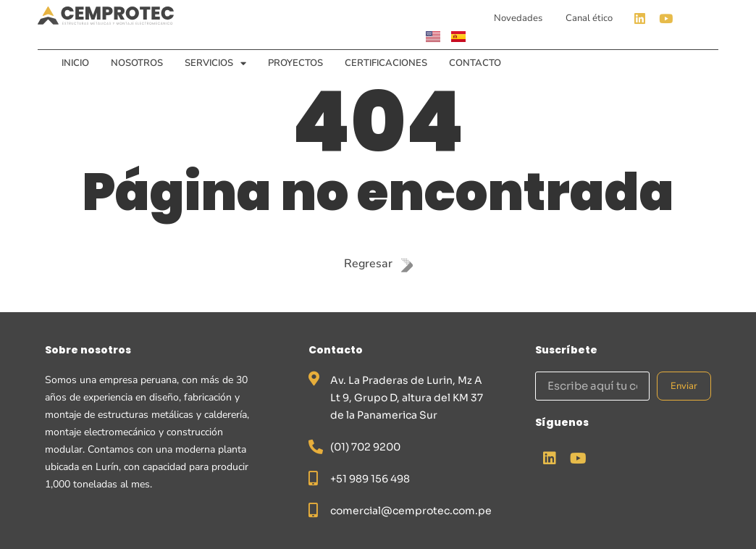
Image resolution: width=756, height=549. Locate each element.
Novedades (518, 18)
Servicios (215, 63)
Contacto (475, 63)
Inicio (75, 63)
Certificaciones (386, 63)
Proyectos (295, 63)
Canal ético (589, 18)
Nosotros (137, 63)
